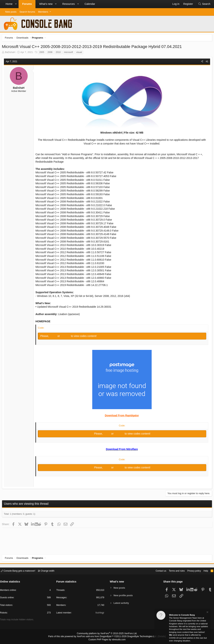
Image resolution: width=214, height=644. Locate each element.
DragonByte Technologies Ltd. (139, 637)
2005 (43, 53)
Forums (27, 4)
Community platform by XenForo (107, 634)
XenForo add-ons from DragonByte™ (96, 637)
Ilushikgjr (99, 613)
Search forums (27, 12)
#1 (206, 62)
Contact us (155, 571)
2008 (51, 53)
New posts (11, 12)
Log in (55, 337)
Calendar (90, 4)
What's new (46, 4)
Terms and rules (172, 571)
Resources (69, 4)
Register (67, 337)
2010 (59, 53)
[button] (16, 4)
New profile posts (124, 595)
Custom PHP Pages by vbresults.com (107, 640)
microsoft (69, 53)
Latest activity (122, 603)
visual (80, 53)
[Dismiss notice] (207, 613)
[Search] (204, 4)
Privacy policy (191, 571)
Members (43, 12)
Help (204, 571)
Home (9, 4)
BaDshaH (11, 53)
